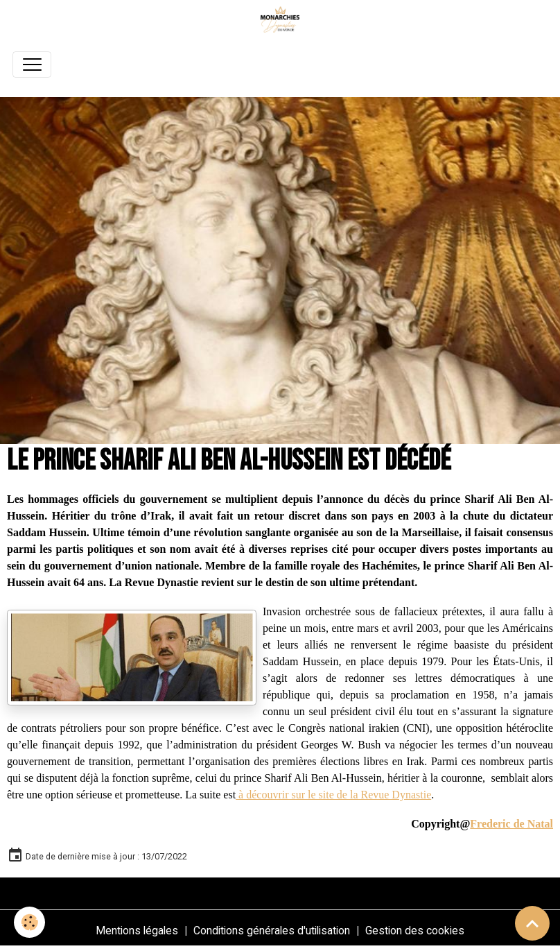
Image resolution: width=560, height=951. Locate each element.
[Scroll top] (532, 923)
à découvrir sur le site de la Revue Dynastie (333, 795)
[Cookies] (29, 922)
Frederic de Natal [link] (511, 824)
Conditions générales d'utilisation (272, 931)
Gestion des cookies (415, 931)
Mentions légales (137, 931)
